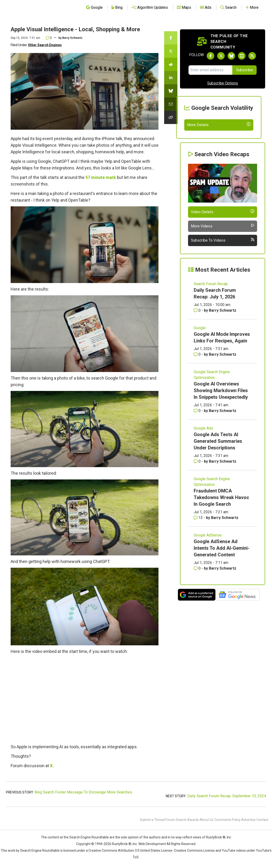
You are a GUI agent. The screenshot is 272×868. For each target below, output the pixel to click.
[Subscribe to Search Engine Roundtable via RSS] (252, 56)
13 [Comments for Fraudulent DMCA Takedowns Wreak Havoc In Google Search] (199, 552)
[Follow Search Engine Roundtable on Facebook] (211, 56)
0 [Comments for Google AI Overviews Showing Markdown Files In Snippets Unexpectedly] (198, 445)
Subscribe (244, 70)
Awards (193, 820)
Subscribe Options (223, 83)
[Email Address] (210, 70)
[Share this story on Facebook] (171, 38)
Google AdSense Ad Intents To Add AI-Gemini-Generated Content (222, 583)
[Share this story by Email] (171, 104)
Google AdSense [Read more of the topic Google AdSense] (208, 570)
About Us (206, 820)
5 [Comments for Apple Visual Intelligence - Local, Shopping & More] (49, 38)
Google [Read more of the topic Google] (200, 362)
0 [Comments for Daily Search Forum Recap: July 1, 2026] (198, 345)
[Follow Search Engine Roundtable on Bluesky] (231, 56)
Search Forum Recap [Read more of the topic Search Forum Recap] (211, 318)
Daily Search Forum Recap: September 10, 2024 (227, 796)
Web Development (152, 844)
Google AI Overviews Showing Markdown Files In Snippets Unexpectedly (221, 425)
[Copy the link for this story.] (171, 117)
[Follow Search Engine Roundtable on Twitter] (221, 56)
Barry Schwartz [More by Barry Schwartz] (223, 345)
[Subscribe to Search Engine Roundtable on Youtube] (242, 56)
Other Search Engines (45, 45)
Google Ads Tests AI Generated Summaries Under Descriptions (218, 476)
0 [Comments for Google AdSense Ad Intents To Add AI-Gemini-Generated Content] (198, 603)
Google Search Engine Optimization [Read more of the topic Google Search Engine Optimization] (212, 409)
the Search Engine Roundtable (87, 837)
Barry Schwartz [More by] (72, 38)
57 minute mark (101, 177)
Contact (262, 820)
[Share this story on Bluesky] (171, 91)
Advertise (248, 820)
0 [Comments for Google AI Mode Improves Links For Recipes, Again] (198, 389)
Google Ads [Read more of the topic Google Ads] (203, 463)
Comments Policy (227, 820)
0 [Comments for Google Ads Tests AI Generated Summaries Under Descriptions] (198, 496)
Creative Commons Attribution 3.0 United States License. (131, 850)
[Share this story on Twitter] (171, 51)
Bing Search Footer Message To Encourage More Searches (83, 792)
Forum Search (176, 820)
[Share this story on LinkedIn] (171, 78)
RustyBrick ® (122, 844)
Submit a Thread (152, 820)
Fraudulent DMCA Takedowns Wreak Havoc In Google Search (221, 532)
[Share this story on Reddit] (171, 64)
